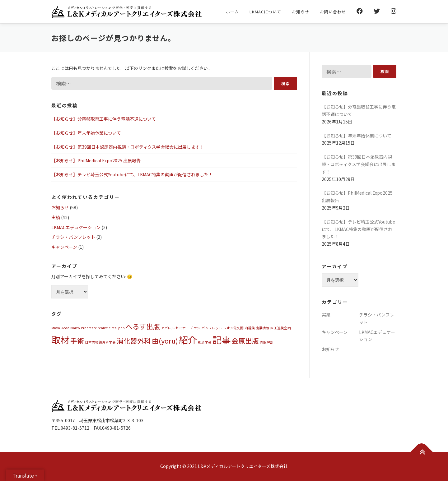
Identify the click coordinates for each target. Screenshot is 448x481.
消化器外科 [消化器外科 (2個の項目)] (134, 341)
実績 (56, 217)
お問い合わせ (333, 12)
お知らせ (301, 12)
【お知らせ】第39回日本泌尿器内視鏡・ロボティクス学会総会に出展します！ (128, 147)
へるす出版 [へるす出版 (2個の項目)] (143, 326)
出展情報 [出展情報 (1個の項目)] (263, 328)
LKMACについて (265, 12)
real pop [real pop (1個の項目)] (118, 328)
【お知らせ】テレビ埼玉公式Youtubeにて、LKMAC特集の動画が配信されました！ (132, 174)
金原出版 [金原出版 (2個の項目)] (245, 341)
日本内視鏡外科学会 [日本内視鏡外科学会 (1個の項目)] (100, 342)
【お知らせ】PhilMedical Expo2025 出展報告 (96, 160)
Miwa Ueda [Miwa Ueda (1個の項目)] (60, 328)
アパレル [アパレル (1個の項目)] (168, 328)
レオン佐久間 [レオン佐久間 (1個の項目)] (233, 328)
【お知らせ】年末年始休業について (86, 133)
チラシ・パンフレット (73, 237)
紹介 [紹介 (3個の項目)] (188, 340)
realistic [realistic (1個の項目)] (104, 328)
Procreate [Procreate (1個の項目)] (89, 328)
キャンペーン (64, 247)
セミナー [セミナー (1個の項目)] (182, 328)
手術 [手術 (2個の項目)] (77, 341)
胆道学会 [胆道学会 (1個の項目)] (205, 342)
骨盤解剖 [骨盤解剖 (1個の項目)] (267, 342)
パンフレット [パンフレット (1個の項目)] (212, 328)
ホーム (232, 12)
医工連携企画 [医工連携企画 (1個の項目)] (281, 328)
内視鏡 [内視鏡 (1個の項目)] (250, 328)
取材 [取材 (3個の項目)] (60, 340)
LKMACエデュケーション (76, 227)
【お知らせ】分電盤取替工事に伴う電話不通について (104, 119)
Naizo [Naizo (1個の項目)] (75, 328)
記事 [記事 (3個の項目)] (222, 340)
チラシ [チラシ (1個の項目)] (195, 328)
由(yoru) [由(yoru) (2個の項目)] (165, 341)
